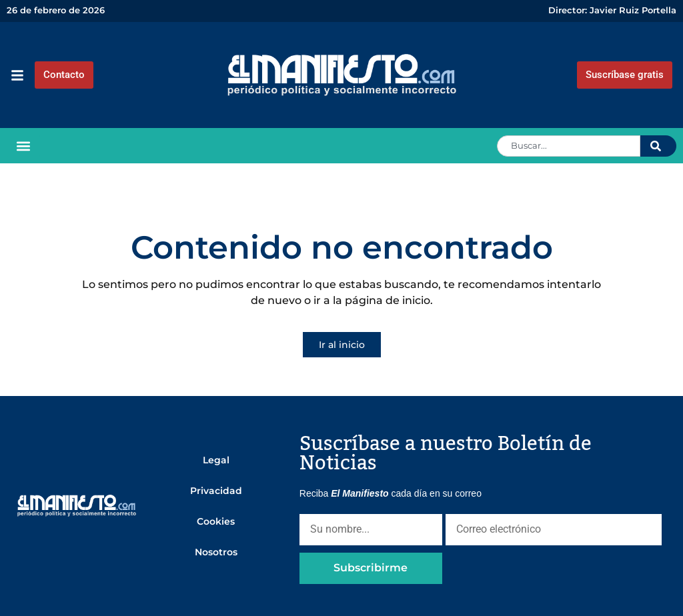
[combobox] (569, 146)
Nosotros (216, 552)
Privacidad (216, 491)
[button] (23, 146)
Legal (216, 460)
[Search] (658, 146)
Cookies (216, 521)
